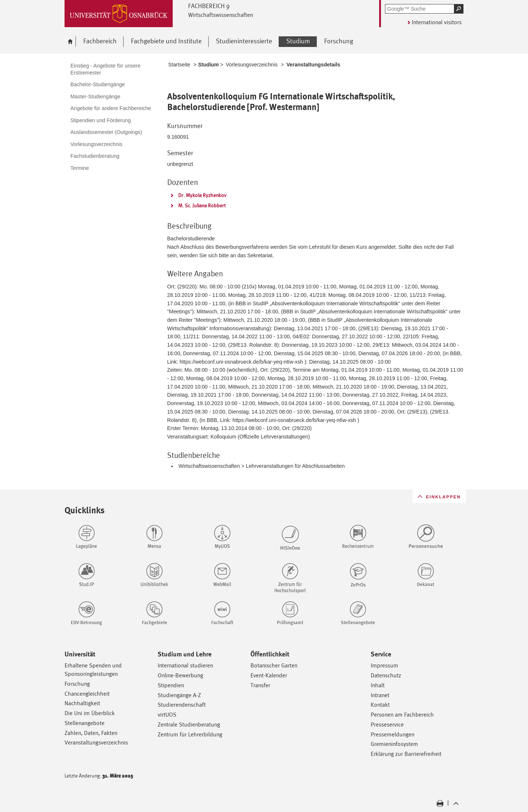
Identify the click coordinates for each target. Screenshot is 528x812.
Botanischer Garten (274, 665)
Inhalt (378, 685)
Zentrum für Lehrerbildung (190, 734)
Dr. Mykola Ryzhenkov (202, 195)
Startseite (179, 65)
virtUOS (167, 715)
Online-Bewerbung (180, 675)
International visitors (437, 22)
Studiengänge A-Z (179, 695)
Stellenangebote (85, 723)
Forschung (77, 684)
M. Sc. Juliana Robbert (202, 205)
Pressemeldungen (393, 734)
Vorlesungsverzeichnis (252, 65)
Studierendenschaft (182, 705)
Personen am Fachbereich (402, 715)
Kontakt (380, 705)
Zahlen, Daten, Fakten (91, 733)
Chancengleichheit (87, 694)
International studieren (185, 665)
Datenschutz (386, 675)
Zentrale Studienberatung (189, 724)
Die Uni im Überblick (90, 713)
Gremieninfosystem (394, 744)
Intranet (380, 695)
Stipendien (171, 685)
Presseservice (387, 724)
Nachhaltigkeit (82, 703)
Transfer (260, 685)
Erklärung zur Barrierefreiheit (406, 754)
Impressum (384, 665)
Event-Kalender (269, 675)
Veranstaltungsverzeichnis (96, 742)
